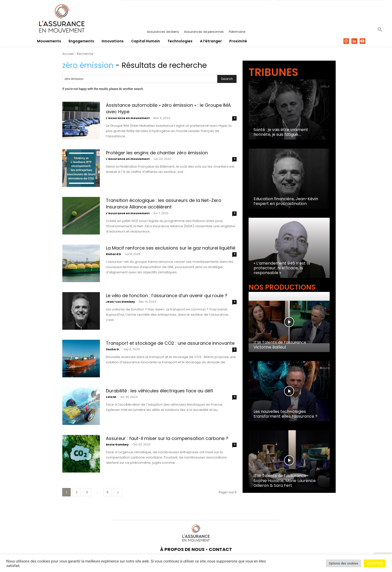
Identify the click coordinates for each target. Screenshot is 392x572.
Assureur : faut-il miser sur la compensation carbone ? (168, 441)
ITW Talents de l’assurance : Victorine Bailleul (281, 345)
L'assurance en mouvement (128, 118)
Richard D (113, 261)
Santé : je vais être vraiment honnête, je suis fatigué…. (281, 132)
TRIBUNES (273, 72)
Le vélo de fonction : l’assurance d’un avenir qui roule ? (167, 299)
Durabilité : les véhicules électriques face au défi (167, 394)
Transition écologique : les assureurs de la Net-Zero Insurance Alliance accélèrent (164, 203)
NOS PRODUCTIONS (282, 287)
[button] (380, 30)
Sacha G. (113, 356)
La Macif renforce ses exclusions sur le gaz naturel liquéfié (165, 251)
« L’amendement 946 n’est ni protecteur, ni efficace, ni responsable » (282, 268)
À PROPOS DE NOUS (182, 549)
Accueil (68, 54)
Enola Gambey (117, 451)
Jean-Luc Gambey (120, 308)
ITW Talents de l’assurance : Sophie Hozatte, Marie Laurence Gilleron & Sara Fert (285, 480)
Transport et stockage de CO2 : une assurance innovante (171, 346)
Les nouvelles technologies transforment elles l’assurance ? (285, 414)
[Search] (227, 79)
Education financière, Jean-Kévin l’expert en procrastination (286, 201)
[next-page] (118, 492)
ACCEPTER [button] (375, 563)
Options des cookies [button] (344, 563)
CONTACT (220, 549)
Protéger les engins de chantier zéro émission (170, 152)
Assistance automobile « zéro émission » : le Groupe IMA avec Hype (166, 108)
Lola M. (111, 404)
